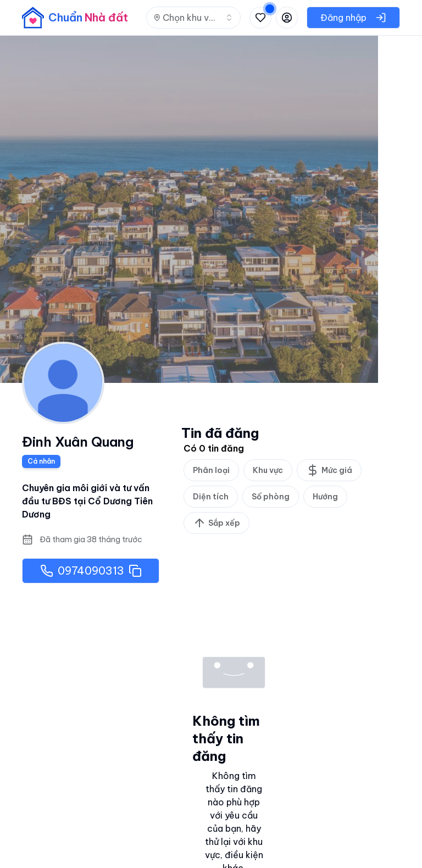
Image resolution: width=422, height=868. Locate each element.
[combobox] (193, 18)
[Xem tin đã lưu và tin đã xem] (260, 18)
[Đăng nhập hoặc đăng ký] (287, 18)
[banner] (75, 18)
